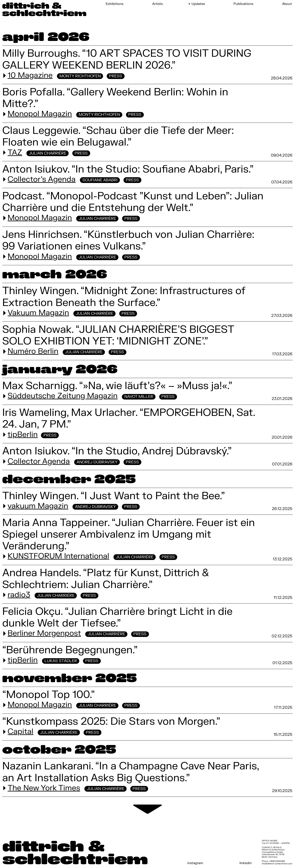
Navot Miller (139, 397)
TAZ (15, 153)
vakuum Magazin (38, 506)
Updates (198, 4)
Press (116, 76)
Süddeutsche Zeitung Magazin (63, 396)
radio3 (19, 595)
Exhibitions (115, 4)
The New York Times (44, 788)
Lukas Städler (61, 661)
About (287, 4)
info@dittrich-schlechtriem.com (277, 864)
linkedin (246, 863)
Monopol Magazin (40, 114)
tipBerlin (23, 435)
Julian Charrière (48, 153)
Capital (20, 732)
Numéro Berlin (33, 351)
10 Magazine (30, 76)
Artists (157, 4)
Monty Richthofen (80, 76)
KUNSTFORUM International (58, 556)
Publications (243, 4)
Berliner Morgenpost (44, 633)
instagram (195, 863)
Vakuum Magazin (38, 313)
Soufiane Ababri (100, 180)
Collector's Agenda (42, 179)
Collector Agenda (39, 462)
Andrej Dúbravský (97, 462)
